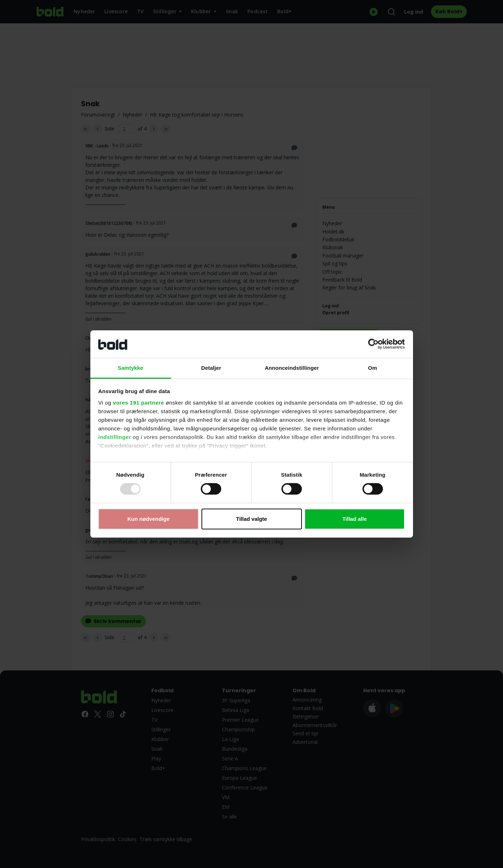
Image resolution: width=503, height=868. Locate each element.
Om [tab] (372, 368)
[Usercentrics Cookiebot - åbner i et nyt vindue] (373, 344)
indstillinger (115, 437)
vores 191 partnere (138, 403)
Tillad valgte (251, 519)
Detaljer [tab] (211, 368)
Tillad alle (355, 519)
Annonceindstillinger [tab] (292, 368)
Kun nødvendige (148, 519)
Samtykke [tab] (131, 368)
